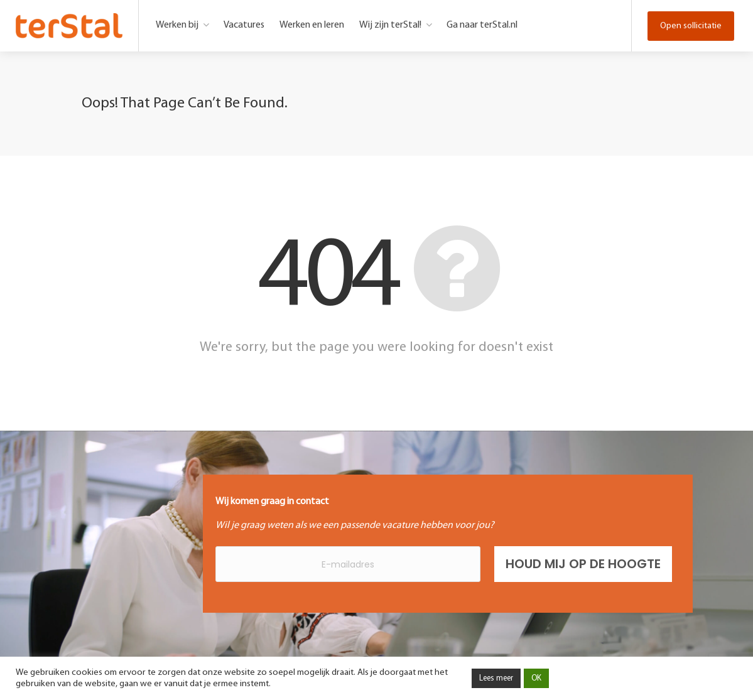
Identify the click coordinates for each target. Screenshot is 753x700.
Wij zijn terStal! (390, 25)
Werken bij (177, 25)
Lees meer (496, 678)
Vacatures (244, 25)
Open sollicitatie (691, 26)
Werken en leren (312, 25)
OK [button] (536, 678)
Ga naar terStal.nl (482, 25)
